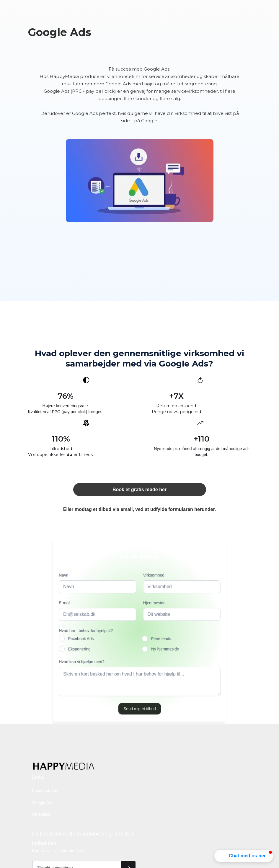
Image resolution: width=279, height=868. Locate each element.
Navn (65, 576)
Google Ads (43, 802)
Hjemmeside (154, 604)
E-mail (66, 604)
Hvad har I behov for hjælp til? (87, 631)
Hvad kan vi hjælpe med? (83, 661)
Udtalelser (41, 814)
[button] (244, 856)
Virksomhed (153, 576)
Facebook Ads (45, 791)
